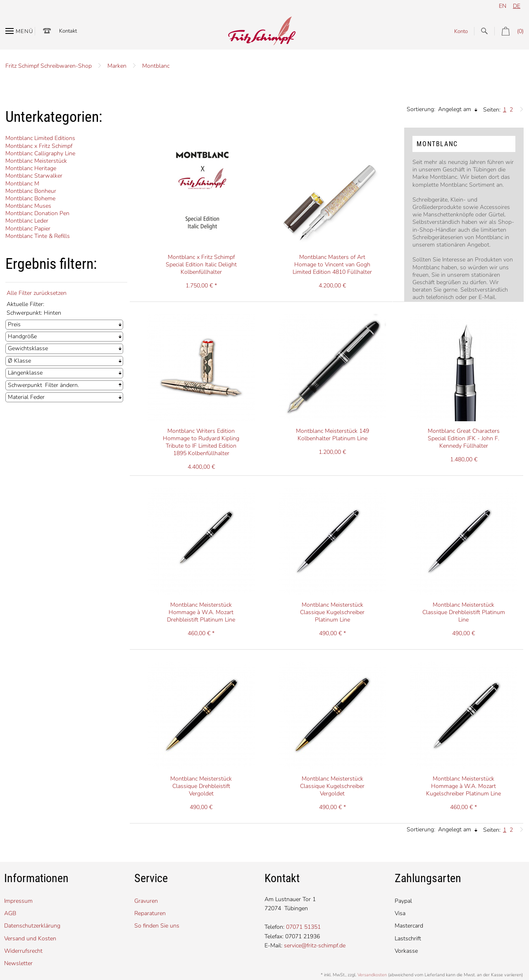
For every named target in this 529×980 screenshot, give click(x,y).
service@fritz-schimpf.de (315, 946)
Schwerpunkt (25, 385)
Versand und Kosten (30, 938)
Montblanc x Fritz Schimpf (39, 146)
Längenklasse (25, 373)
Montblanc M (22, 184)
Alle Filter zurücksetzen (37, 293)
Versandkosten (372, 975)
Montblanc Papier (28, 229)
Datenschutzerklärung (32, 926)
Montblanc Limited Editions (40, 138)
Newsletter (18, 963)
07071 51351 (303, 927)
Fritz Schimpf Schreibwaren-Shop (49, 66)
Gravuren (146, 901)
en (503, 6)
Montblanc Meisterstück (36, 161)
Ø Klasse (19, 361)
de (517, 6)
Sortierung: (421, 109)
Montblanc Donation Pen (37, 213)
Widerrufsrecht (23, 951)
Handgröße (22, 336)
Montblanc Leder (27, 221)
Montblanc (156, 66)
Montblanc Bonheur (31, 191)
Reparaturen (150, 913)
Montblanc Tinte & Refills (38, 236)
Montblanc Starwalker (34, 176)
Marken (117, 66)
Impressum (18, 901)
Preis (14, 324)
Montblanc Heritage (31, 168)
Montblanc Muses (28, 206)
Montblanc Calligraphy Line (40, 153)
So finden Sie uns (157, 926)
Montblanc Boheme (30, 198)
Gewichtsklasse (28, 348)
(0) (509, 31)
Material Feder (26, 397)
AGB (10, 913)
